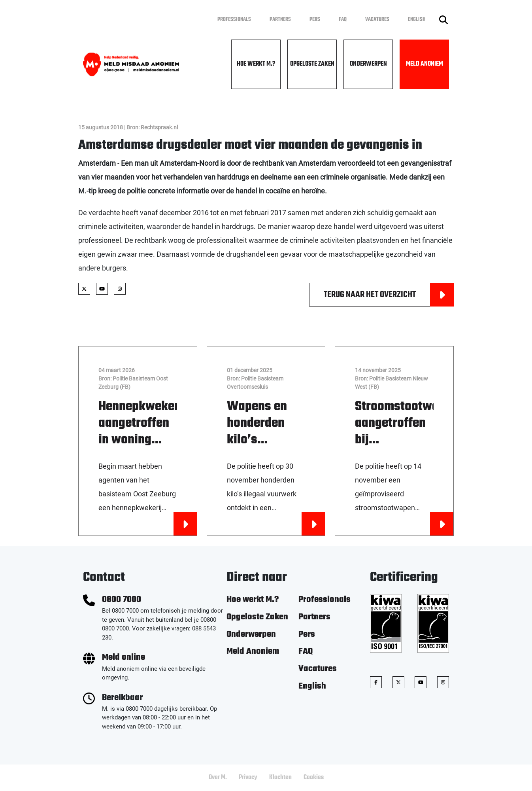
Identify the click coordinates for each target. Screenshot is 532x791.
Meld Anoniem (424, 64)
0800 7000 (122, 600)
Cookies (314, 778)
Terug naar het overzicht (389, 295)
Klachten (280, 778)
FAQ (343, 20)
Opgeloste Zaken (312, 64)
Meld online (124, 658)
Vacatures (377, 20)
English (417, 20)
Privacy (248, 778)
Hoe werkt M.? (256, 64)
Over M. (218, 778)
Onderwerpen (368, 64)
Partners (280, 20)
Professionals (234, 20)
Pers (315, 20)
